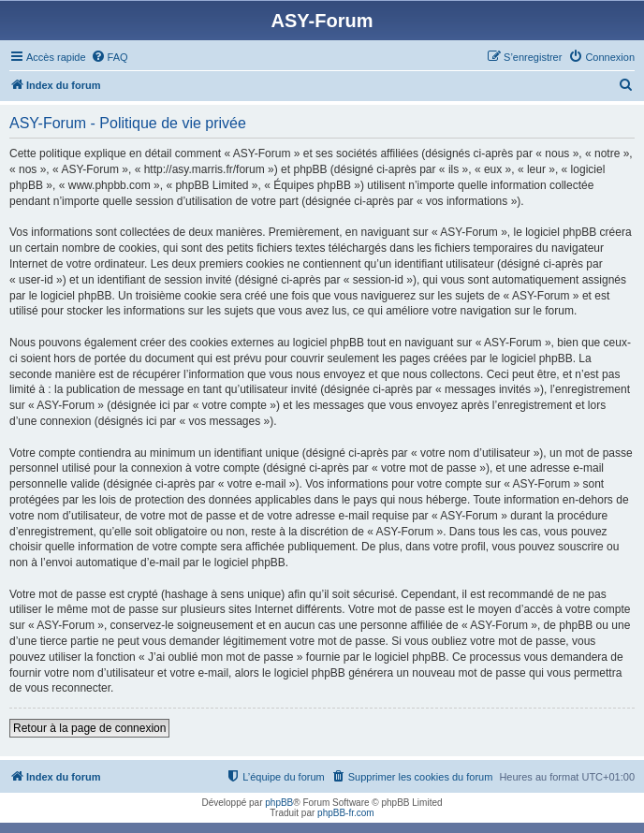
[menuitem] (110, 57)
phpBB (279, 803)
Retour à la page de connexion (89, 728)
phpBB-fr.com (346, 813)
